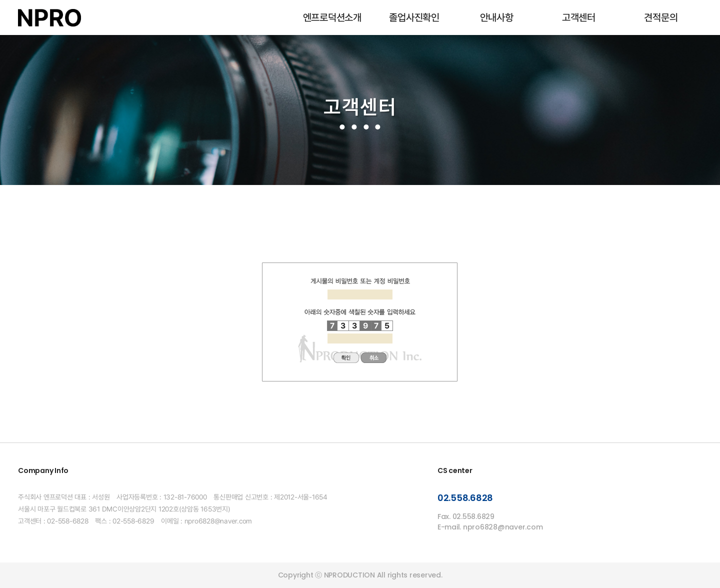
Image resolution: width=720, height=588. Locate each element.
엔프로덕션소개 (332, 17)
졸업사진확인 (414, 17)
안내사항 (497, 17)
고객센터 (579, 17)
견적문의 (661, 17)
